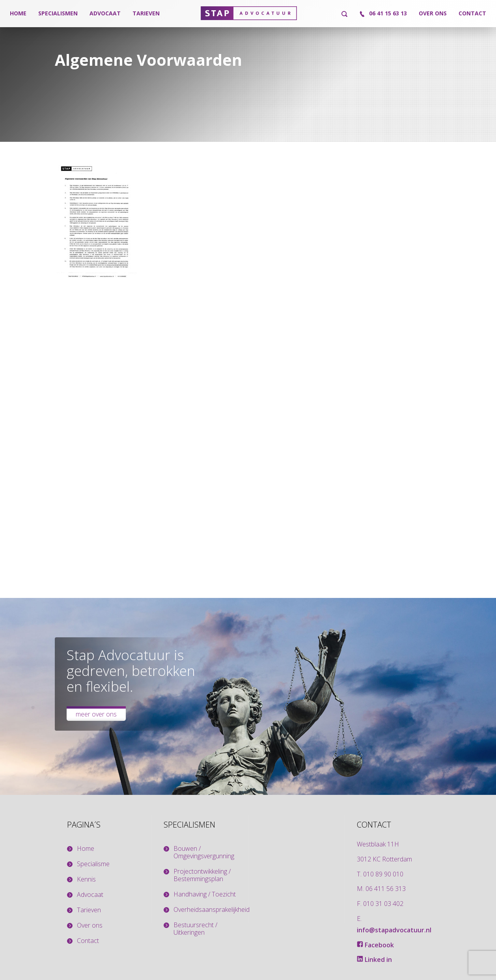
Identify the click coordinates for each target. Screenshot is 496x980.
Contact (472, 13)
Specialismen (58, 13)
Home (18, 13)
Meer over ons (96, 714)
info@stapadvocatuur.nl (394, 930)
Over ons (433, 13)
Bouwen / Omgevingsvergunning (204, 852)
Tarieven (146, 13)
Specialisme (93, 864)
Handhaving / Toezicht (205, 894)
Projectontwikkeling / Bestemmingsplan (202, 875)
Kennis (86, 879)
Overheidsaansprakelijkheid (209, 910)
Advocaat (105, 13)
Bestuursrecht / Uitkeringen (195, 929)
